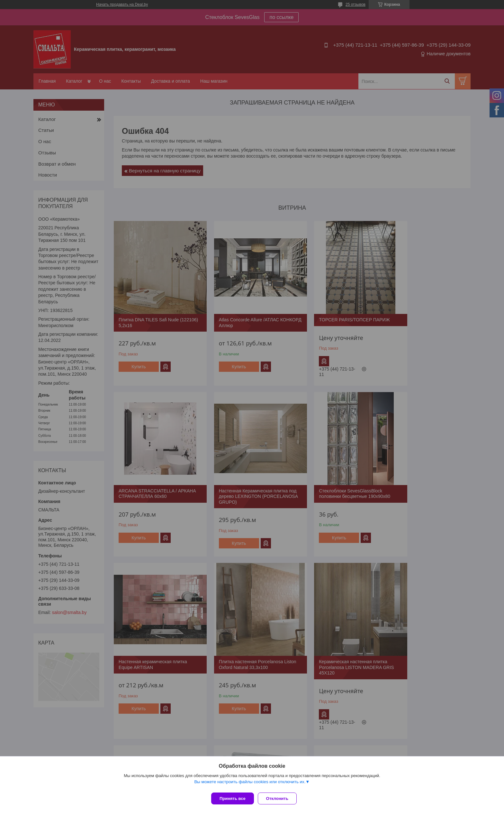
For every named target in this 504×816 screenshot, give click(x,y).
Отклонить (280, 798)
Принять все (233, 798)
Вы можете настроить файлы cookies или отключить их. (250, 784)
